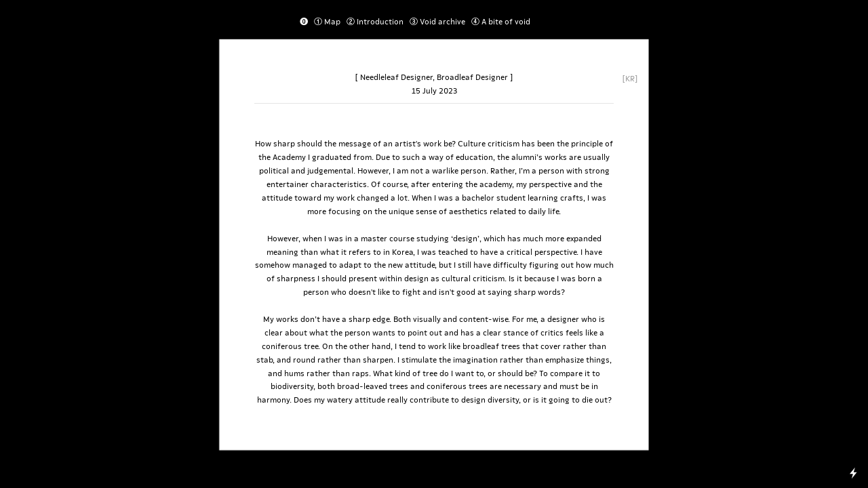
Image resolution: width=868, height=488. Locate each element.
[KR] (630, 78)
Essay (556, 21)
